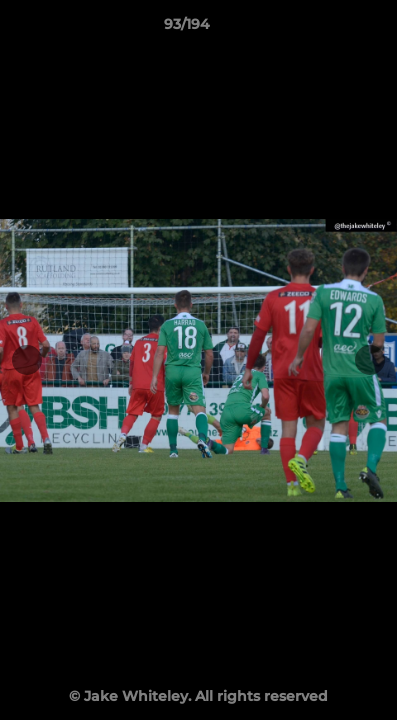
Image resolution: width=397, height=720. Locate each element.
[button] (325, 29)
